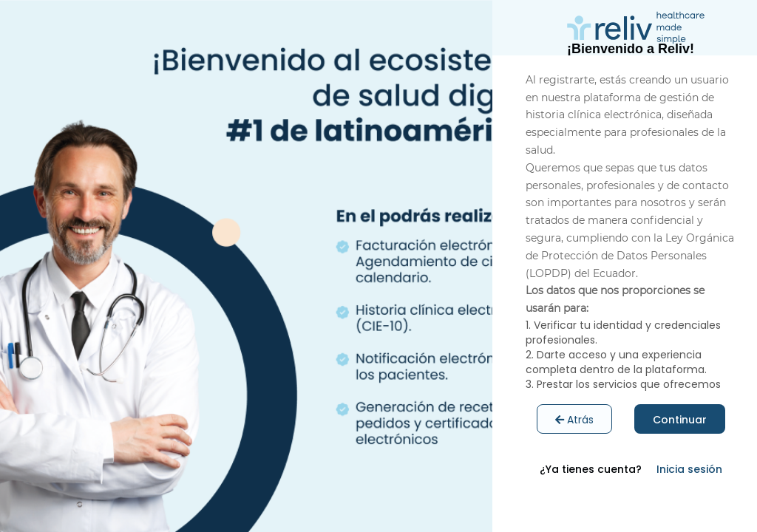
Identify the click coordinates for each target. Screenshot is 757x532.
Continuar (680, 420)
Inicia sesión (689, 469)
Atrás (574, 420)
